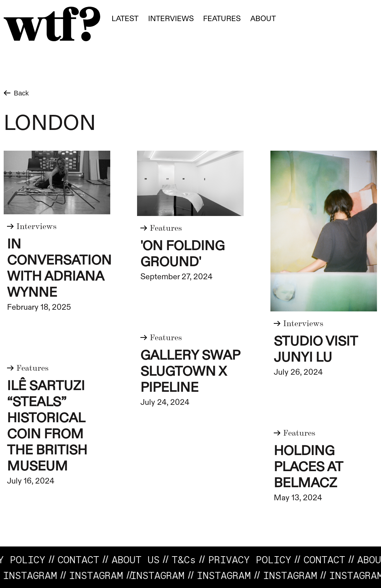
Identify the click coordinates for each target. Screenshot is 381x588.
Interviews (171, 19)
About (263, 19)
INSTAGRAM (154, 575)
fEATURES (222, 19)
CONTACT (82, 560)
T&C (188, 560)
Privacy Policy (254, 560)
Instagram (93, 575)
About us (139, 560)
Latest (125, 19)
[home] (52, 24)
